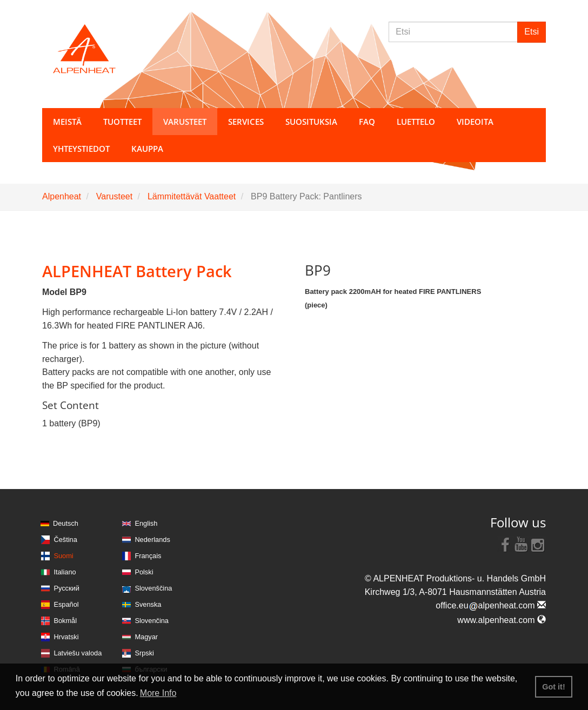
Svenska (148, 604)
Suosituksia (311, 122)
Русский (66, 588)
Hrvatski (66, 637)
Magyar (146, 637)
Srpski (144, 653)
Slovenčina (152, 621)
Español (66, 604)
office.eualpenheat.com (491, 605)
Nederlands (152, 540)
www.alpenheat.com (502, 620)
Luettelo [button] (416, 122)
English (146, 523)
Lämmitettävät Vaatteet (192, 196)
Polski (144, 572)
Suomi (63, 556)
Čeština (65, 540)
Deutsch (66, 523)
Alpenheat (62, 196)
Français (148, 556)
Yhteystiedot (81, 149)
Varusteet (114, 196)
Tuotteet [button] (122, 122)
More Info (158, 693)
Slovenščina (153, 588)
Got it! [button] (553, 687)
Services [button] (246, 122)
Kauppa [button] (147, 149)
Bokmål (65, 621)
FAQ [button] (367, 122)
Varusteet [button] (185, 122)
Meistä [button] (67, 122)
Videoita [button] (475, 122)
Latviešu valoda (78, 653)
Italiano (65, 572)
